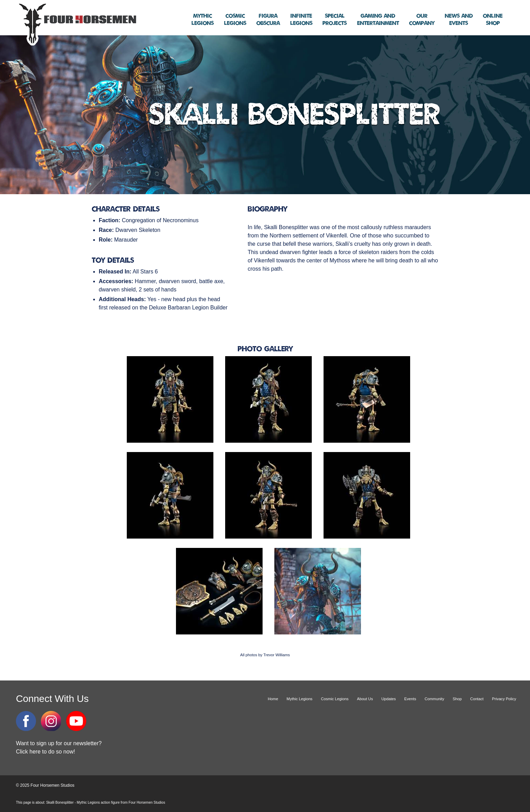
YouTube (76, 721)
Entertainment (378, 20)
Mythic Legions (299, 699)
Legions (203, 20)
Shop (493, 20)
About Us (365, 699)
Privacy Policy (504, 699)
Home (273, 699)
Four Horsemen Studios (77, 24)
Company (422, 20)
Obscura (268, 20)
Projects (335, 20)
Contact (477, 699)
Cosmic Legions (335, 699)
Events (459, 20)
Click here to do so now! (46, 752)
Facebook (26, 721)
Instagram (51, 721)
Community (435, 699)
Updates (389, 699)
